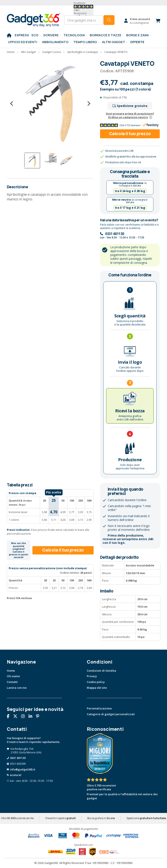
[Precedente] (13, 104)
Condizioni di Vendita (101, 671)
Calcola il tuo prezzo (130, 133)
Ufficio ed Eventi (23, 42)
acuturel (16, 775)
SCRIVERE (51, 35)
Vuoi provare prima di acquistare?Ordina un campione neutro (130, 115)
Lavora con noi (17, 688)
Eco (35, 35)
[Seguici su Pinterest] (39, 717)
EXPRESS (22, 35)
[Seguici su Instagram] (25, 717)
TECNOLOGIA (74, 35)
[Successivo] (87, 104)
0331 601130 (115, 234)
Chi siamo (13, 676)
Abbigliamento (55, 42)
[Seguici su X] (17, 717)
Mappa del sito (97, 688)
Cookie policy (96, 682)
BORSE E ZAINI (137, 35)
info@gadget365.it (23, 769)
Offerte (137, 42)
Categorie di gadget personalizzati (111, 714)
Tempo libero (85, 42)
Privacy (92, 676)
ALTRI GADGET (114, 42)
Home (11, 671)
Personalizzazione (99, 708)
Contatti (12, 682)
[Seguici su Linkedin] (32, 717)
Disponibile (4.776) (115, 97)
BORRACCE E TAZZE (106, 35)
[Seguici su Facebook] (10, 717)
